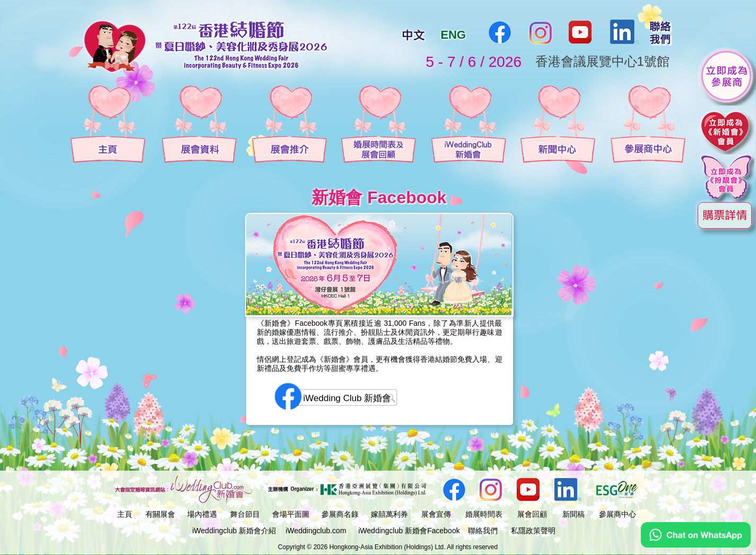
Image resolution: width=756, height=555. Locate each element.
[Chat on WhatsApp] (696, 545)
